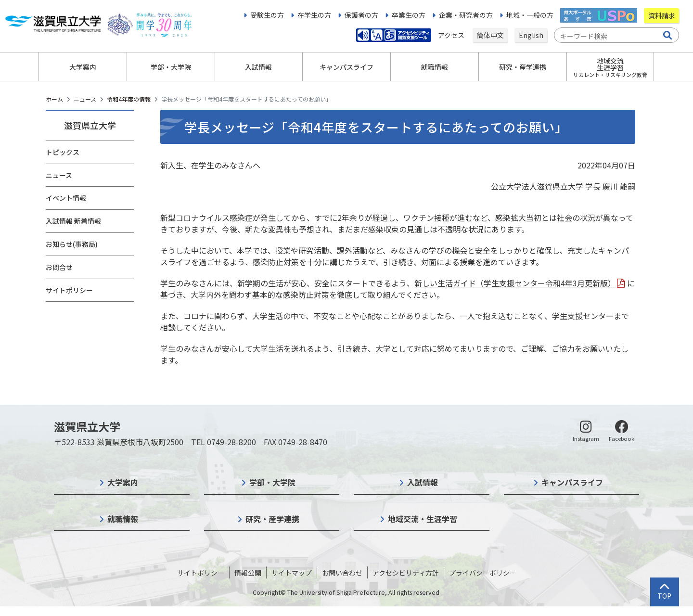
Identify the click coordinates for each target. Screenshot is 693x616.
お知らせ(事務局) (72, 244)
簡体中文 (490, 35)
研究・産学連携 (272, 519)
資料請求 (662, 15)
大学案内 (123, 482)
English (531, 35)
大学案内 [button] (83, 67)
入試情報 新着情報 (73, 221)
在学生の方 (314, 15)
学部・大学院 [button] (171, 67)
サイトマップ (292, 573)
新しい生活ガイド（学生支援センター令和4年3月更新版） (515, 283)
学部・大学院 (272, 482)
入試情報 (423, 482)
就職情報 (123, 519)
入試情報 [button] (258, 67)
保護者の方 (361, 15)
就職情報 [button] (435, 67)
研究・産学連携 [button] (523, 67)
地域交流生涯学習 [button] (610, 67)
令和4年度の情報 (129, 99)
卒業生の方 (409, 15)
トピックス (63, 152)
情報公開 (248, 573)
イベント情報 (66, 198)
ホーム (54, 99)
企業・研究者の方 (466, 15)
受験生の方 (267, 15)
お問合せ (59, 267)
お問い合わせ (342, 573)
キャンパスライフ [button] (346, 67)
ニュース (85, 99)
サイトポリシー (69, 290)
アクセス (452, 35)
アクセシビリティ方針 (406, 573)
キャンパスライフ (572, 482)
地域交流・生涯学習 (423, 519)
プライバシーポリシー (483, 573)
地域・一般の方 (530, 15)
